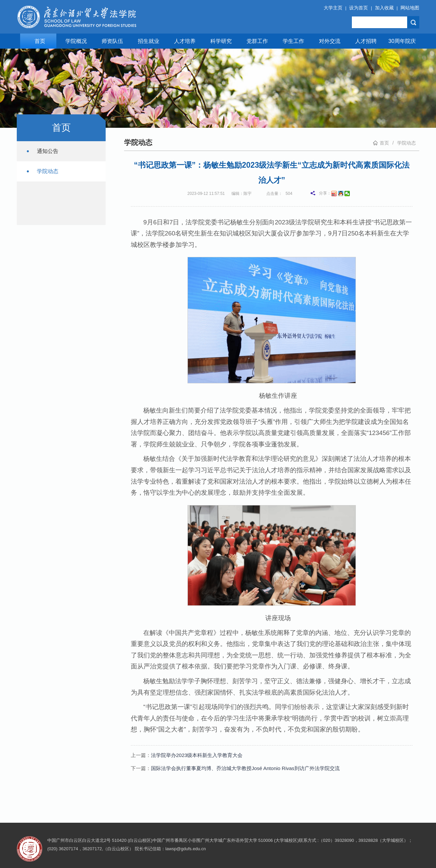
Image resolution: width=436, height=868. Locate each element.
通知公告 (48, 151)
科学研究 (221, 41)
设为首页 (359, 8)
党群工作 (257, 41)
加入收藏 (384, 8)
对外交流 (330, 41)
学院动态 (48, 171)
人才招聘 (366, 41)
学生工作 (293, 41)
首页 (40, 41)
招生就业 (149, 41)
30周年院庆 (402, 41)
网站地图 (410, 8)
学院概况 (76, 41)
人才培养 (185, 41)
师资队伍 (112, 41)
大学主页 (333, 8)
